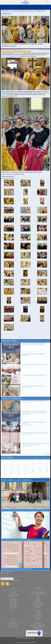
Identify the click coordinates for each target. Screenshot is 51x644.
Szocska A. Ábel (18, 53)
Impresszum (26, 640)
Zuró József (17, 56)
